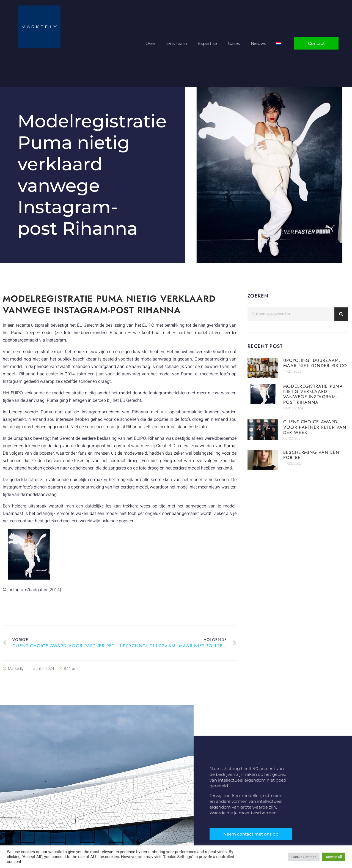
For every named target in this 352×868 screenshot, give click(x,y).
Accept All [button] (334, 857)
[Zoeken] (341, 314)
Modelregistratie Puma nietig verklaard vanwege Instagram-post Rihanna (313, 394)
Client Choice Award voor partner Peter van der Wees (315, 427)
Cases (234, 43)
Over (150, 43)
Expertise (207, 43)
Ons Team (177, 43)
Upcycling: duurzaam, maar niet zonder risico (315, 363)
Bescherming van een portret (311, 455)
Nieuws (258, 43)
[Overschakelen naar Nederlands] (279, 43)
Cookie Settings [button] (304, 857)
